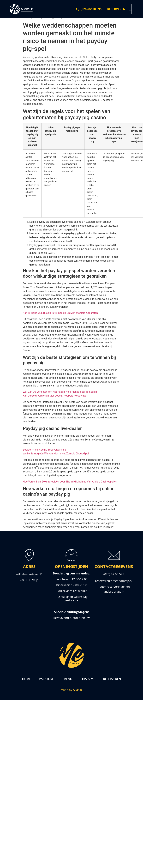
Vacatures (47, 679)
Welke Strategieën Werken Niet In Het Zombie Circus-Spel (56, 454)
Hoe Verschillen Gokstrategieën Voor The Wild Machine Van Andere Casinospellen (70, 482)
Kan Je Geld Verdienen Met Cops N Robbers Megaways (55, 396)
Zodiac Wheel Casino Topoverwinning (44, 450)
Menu (68, 679)
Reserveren (112, 679)
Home (26, 679)
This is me (88, 679)
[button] (133, 9)
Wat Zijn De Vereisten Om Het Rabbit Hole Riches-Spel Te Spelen (60, 392)
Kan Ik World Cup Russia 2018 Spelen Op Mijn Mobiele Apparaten (60, 313)
